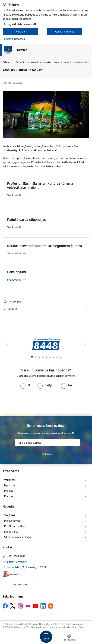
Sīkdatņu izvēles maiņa (18, 537)
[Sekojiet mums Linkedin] (43, 606)
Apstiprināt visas (65, 32)
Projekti (9, 491)
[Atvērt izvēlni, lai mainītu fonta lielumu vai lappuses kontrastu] (69, 638)
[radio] (25, 385)
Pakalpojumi (17, 272)
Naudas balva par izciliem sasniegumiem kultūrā (45, 246)
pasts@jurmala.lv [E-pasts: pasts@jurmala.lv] (17, 562)
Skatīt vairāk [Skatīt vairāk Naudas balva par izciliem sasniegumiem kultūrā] (14, 253)
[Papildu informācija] (20, 574)
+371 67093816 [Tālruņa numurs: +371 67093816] (16, 556)
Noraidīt (20, 32)
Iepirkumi (10, 485)
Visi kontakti (20, 585)
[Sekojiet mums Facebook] (5, 606)
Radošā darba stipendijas (26, 220)
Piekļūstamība (12, 521)
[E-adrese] (10, 574)
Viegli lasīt (10, 515)
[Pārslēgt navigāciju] (46, 637)
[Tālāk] (85, 344)
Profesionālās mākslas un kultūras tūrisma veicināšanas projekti (40, 186)
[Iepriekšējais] (7, 344)
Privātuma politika (15, 526)
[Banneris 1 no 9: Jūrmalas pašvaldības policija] (46, 344)
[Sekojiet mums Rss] (51, 606)
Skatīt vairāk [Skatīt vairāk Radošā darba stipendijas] (14, 227)
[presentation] (29, 402)
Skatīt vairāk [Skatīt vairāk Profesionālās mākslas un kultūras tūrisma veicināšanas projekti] (14, 195)
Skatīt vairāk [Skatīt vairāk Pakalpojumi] (14, 280)
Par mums (10, 496)
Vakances (10, 480)
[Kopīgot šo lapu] (46, 309)
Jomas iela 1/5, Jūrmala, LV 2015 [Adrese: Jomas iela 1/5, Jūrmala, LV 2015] (26, 567)
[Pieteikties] (47, 454)
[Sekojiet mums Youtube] (36, 606)
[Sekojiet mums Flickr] (28, 606)
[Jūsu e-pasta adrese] (47, 443)
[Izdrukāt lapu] (46, 302)
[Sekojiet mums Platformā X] (13, 606)
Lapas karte (11, 532)
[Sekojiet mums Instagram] (20, 606)
